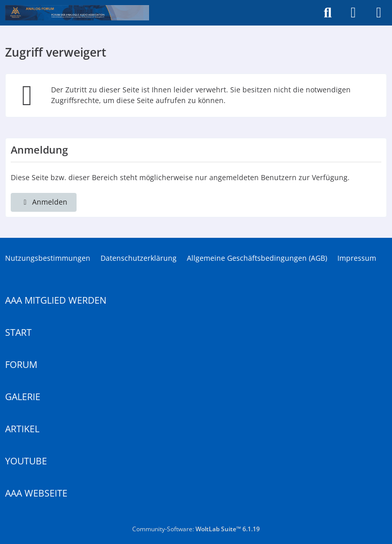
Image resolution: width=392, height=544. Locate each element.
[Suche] (328, 13)
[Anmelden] (353, 13)
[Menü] (379, 13)
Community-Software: (196, 529)
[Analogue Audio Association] (77, 13)
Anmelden (44, 202)
